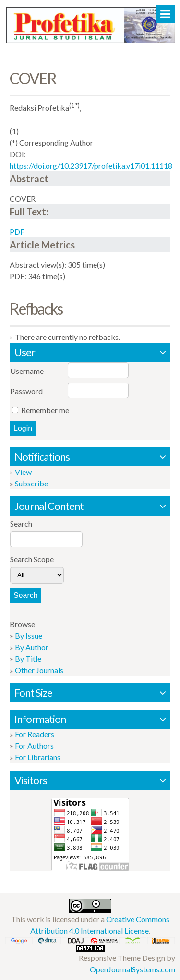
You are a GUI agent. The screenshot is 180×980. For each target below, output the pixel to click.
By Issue (29, 636)
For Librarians (38, 757)
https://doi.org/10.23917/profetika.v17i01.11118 (91, 165)
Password (26, 391)
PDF (17, 231)
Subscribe (31, 483)
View (23, 472)
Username (27, 371)
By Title (28, 659)
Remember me (45, 410)
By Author (32, 647)
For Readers (35, 734)
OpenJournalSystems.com (132, 969)
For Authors (34, 746)
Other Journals (39, 670)
